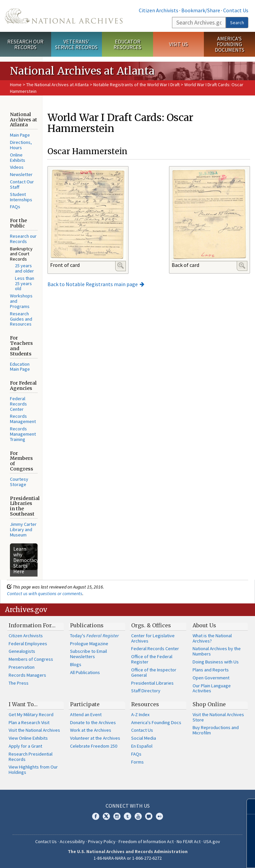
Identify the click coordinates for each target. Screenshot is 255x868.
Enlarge (121, 266)
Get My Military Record (31, 714)
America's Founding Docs (156, 722)
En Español (142, 746)
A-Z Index (140, 714)
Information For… (32, 625)
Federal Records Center (18, 404)
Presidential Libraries (152, 683)
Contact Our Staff (22, 184)
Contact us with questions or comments (45, 593)
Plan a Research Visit (29, 722)
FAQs (15, 207)
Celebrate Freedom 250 (94, 746)
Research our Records (23, 239)
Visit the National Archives (34, 730)
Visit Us (178, 44)
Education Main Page (20, 367)
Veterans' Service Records (76, 44)
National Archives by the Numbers (217, 651)
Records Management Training (23, 434)
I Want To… (23, 704)
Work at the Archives (91, 730)
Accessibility (72, 841)
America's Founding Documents (230, 44)
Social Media (144, 738)
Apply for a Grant (25, 746)
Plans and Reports (211, 670)
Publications (87, 625)
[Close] (247, 806)
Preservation (22, 667)
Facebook (96, 816)
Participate (85, 704)
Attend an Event (86, 714)
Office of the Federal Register (152, 659)
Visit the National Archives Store (218, 717)
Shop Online (209, 704)
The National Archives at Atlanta (57, 85)
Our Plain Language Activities (212, 688)
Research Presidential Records (31, 757)
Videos (17, 167)
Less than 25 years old (25, 283)
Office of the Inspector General (154, 672)
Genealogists (22, 651)
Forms (137, 762)
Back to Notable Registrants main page (93, 284)
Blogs (76, 664)
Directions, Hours (21, 145)
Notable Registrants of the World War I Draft (136, 85)
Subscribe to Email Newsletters (88, 654)
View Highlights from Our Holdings (33, 770)
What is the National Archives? (212, 638)
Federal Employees (28, 644)
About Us (204, 625)
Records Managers (27, 675)
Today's (94, 636)
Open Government (211, 678)
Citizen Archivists (159, 10)
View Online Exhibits (28, 738)
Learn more (196, 856)
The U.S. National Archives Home (64, 16)
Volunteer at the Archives (95, 738)
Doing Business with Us (216, 662)
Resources (145, 704)
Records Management (23, 419)
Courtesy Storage (19, 482)
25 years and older (24, 268)
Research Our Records (25, 44)
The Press (19, 683)
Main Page (20, 135)
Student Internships (21, 197)
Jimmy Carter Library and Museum (23, 529)
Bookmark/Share (201, 10)
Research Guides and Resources (21, 319)
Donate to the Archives (93, 722)
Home (16, 85)
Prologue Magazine (89, 644)
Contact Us (236, 10)
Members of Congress (31, 659)
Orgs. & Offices (151, 625)
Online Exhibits (18, 157)
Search (237, 23)
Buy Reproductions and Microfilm (216, 730)
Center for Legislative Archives (153, 638)
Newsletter (21, 174)
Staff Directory (146, 691)
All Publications (85, 672)
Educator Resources (127, 44)
